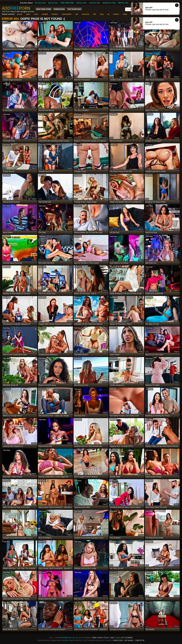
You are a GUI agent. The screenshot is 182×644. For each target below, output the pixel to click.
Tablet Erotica (43, 114)
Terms (94, 638)
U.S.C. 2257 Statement (124, 638)
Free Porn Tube (40, 3)
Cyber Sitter (140, 640)
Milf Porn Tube (123, 3)
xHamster (78, 23)
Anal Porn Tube (95, 3)
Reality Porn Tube (109, 3)
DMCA (113, 638)
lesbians (55, 14)
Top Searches (74, 9)
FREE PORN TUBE (67, 3)
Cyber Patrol (118, 640)
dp (108, 14)
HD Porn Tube (81, 3)
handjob (45, 14)
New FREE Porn (44, 9)
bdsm (125, 14)
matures (116, 14)
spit (77, 14)
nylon (28, 14)
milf (94, 14)
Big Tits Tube (53, 3)
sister (36, 14)
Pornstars (59, 9)
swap (102, 14)
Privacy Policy (104, 638)
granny (20, 14)
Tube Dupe (7, 23)
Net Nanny (129, 640)
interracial (86, 14)
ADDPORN (16, 8)
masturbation (67, 14)
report (34, 46)
